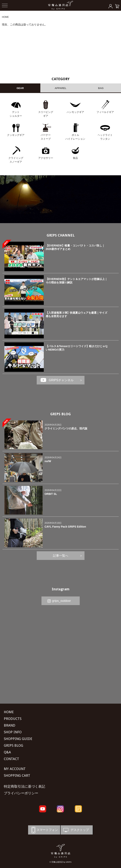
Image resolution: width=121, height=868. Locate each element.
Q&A (7, 752)
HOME (5, 17)
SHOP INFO (13, 732)
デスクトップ (76, 830)
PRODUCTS (13, 719)
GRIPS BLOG (61, 414)
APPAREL (61, 88)
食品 (75, 158)
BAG (101, 88)
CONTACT (11, 759)
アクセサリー (46, 158)
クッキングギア (16, 135)
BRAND (10, 725)
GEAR (20, 88)
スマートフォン (44, 830)
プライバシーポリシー (21, 793)
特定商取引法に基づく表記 (24, 786)
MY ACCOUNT (15, 769)
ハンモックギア (75, 112)
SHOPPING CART (17, 775)
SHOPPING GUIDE (18, 739)
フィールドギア (105, 112)
